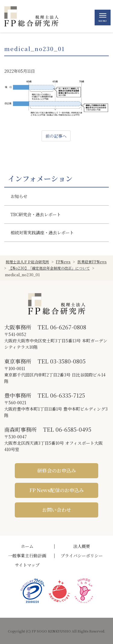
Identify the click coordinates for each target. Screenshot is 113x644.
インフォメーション (40, 178)
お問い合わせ (57, 510)
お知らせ (19, 196)
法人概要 (82, 546)
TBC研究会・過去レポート (36, 214)
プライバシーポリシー (82, 556)
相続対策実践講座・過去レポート (42, 232)
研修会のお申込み (57, 471)
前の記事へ (56, 136)
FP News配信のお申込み (57, 490)
